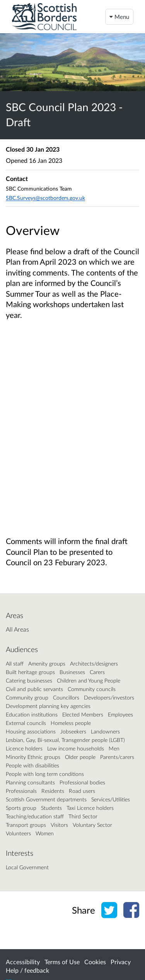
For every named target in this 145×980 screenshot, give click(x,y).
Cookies (95, 962)
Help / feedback (27, 970)
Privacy (121, 962)
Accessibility (23, 962)
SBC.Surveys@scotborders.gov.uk (45, 198)
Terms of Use (62, 962)
